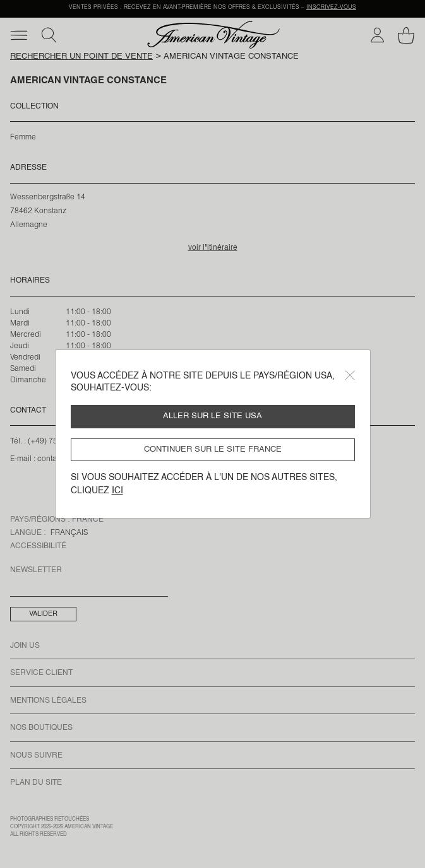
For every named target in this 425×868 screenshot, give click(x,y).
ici (117, 491)
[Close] (350, 375)
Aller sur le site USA (212, 416)
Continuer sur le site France (213, 449)
